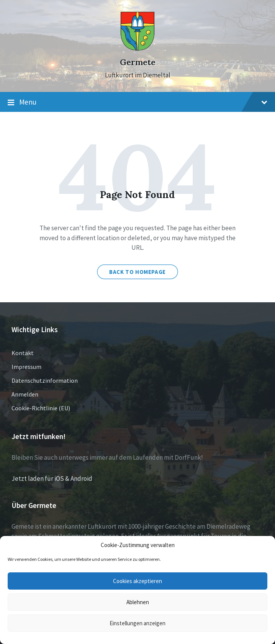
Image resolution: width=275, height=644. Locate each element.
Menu (137, 102)
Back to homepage (137, 272)
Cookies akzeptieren (137, 581)
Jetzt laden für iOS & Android (52, 478)
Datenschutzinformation (45, 380)
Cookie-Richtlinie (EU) (41, 408)
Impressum (26, 367)
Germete (138, 62)
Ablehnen (138, 602)
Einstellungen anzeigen (137, 623)
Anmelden (25, 394)
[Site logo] (137, 49)
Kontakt (23, 353)
